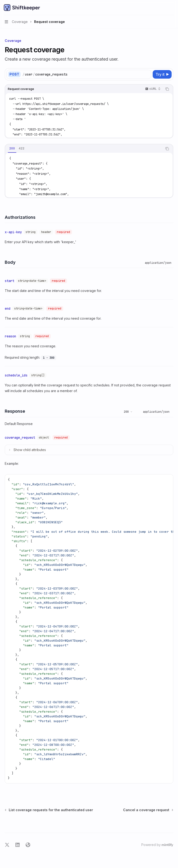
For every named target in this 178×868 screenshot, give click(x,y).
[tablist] (84, 149)
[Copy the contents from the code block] (167, 89)
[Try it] (162, 74)
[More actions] (172, 8)
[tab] (12, 148)
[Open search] (163, 8)
